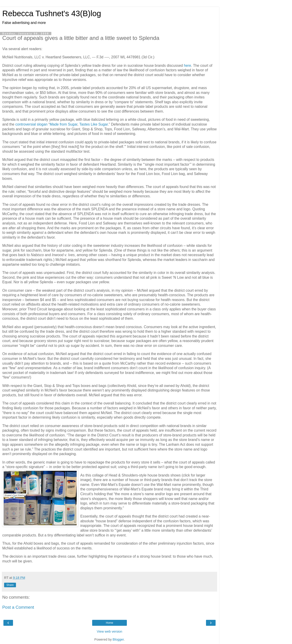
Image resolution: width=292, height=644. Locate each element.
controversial (26, 124)
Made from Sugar (64, 124)
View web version (109, 631)
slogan (42, 124)
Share (10, 585)
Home (109, 623)
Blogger (118, 639)
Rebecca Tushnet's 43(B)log (52, 13)
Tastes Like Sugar (94, 124)
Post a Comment (18, 607)
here (188, 66)
